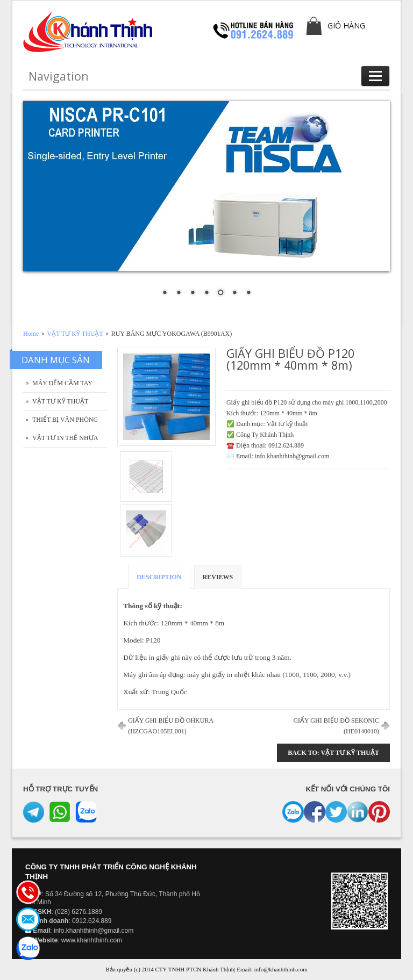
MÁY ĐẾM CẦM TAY (62, 383)
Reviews (218, 577)
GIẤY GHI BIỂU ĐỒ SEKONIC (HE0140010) (336, 726)
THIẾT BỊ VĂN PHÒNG (65, 420)
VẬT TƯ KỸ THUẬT (75, 334)
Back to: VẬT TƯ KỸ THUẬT (333, 753)
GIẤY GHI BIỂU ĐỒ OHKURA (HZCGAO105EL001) (171, 726)
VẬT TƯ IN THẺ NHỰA (65, 438)
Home (31, 334)
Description (159, 577)
